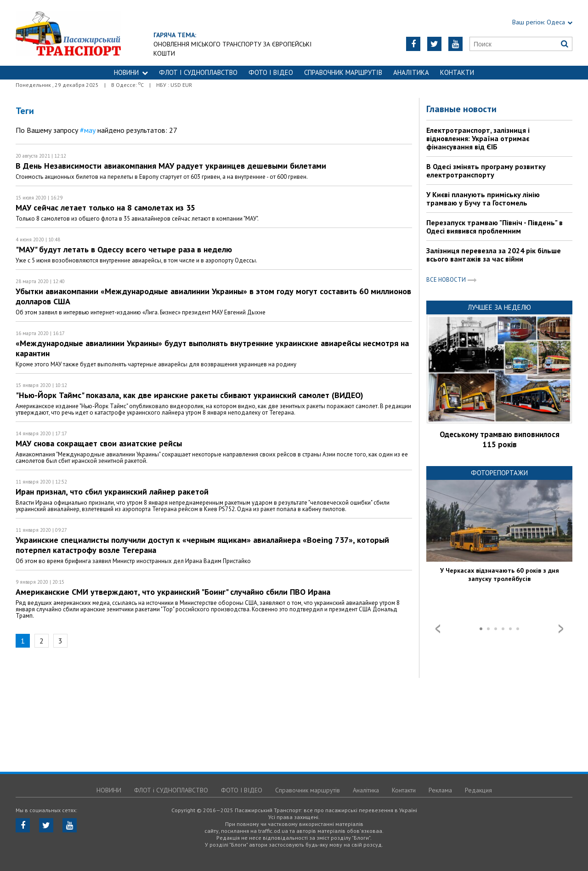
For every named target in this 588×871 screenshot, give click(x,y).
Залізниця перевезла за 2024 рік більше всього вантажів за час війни (494, 255)
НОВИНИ (131, 72)
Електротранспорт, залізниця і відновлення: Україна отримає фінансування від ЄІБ (478, 138)
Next (561, 629)
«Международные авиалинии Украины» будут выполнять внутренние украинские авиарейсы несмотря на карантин (212, 348)
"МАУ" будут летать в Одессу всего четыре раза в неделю (124, 249)
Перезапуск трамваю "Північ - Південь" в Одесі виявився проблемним (495, 227)
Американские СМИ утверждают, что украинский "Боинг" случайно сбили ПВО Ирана (173, 592)
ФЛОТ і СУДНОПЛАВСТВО (198, 72)
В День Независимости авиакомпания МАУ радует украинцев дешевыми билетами (171, 166)
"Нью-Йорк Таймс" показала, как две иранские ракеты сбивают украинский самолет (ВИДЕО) (189, 395)
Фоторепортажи (499, 473)
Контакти (457, 72)
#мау (88, 130)
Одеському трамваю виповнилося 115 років (500, 439)
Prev (438, 629)
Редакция (478, 790)
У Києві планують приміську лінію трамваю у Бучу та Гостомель (483, 199)
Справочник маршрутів (343, 72)
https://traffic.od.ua (93, 33)
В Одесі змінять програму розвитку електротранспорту (486, 171)
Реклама (440, 790)
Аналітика (411, 72)
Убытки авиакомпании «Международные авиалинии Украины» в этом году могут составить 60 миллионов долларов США (213, 296)
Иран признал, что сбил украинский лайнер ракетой (112, 492)
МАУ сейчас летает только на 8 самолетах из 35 (105, 208)
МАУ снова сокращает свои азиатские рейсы (99, 443)
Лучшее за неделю (499, 307)
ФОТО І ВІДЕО (271, 72)
